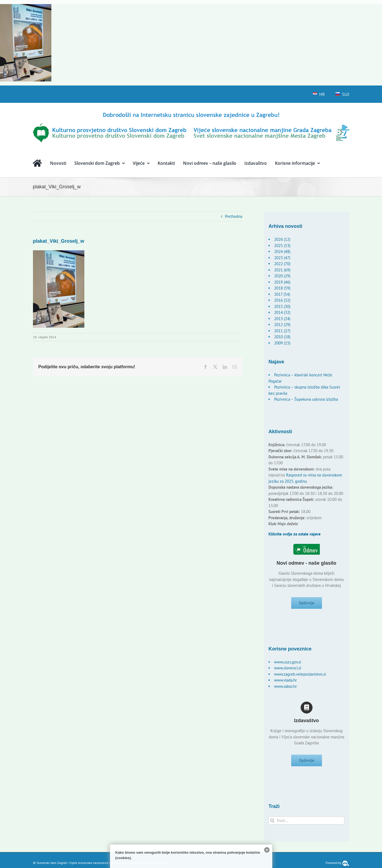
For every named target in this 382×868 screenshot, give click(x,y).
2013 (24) (282, 319)
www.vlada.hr (285, 682)
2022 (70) (282, 264)
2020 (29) (282, 276)
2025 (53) (282, 246)
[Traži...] (306, 824)
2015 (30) (282, 306)
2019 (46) (282, 282)
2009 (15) (282, 343)
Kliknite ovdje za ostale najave (295, 534)
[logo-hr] (191, 113)
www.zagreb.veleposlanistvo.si (300, 676)
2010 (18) (282, 337)
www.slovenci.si (288, 670)
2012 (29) (282, 325)
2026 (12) (282, 239)
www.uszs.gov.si (288, 664)
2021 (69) (282, 270)
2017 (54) (282, 294)
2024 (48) (282, 251)
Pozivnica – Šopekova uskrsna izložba (306, 399)
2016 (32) (282, 300)
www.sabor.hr (285, 688)
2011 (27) (282, 331)
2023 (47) (282, 258)
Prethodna (234, 216)
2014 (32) (282, 312)
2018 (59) (282, 288)
